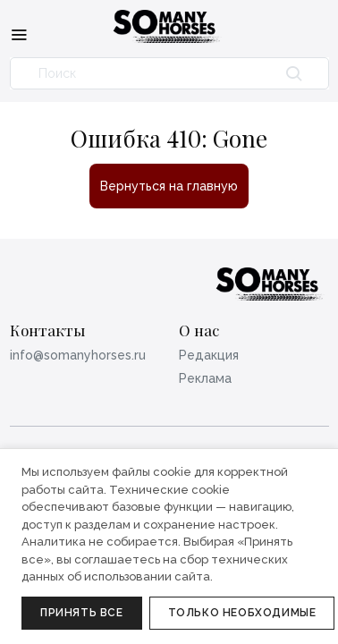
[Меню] (19, 34)
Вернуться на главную (169, 186)
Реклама (205, 378)
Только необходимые (242, 613)
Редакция (209, 355)
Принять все (82, 613)
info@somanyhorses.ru (78, 355)
